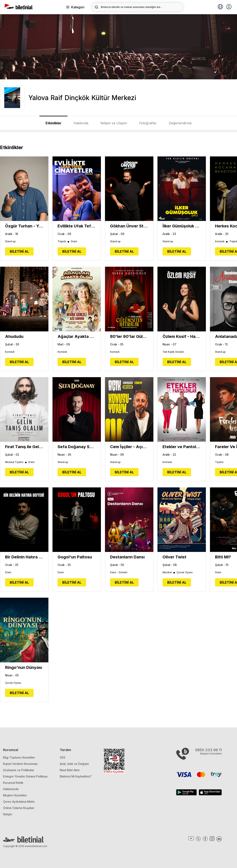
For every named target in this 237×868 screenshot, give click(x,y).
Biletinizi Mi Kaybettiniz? (76, 776)
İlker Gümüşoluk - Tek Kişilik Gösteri (182, 226)
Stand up (10, 241)
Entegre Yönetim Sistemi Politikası (25, 776)
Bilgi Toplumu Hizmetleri (19, 757)
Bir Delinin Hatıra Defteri (24, 557)
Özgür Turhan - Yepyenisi (24, 226)
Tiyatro (219, 462)
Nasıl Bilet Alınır (70, 770)
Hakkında (81, 123)
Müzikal (169, 572)
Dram (74, 241)
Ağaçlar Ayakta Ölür (77, 336)
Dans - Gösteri (119, 572)
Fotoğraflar (148, 123)
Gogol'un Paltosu (75, 557)
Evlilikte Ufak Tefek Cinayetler (77, 226)
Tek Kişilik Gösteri (173, 352)
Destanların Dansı (127, 557)
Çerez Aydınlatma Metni (19, 802)
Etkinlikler (54, 123)
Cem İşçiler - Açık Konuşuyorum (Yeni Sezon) (129, 447)
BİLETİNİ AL (19, 251)
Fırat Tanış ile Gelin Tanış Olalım (24, 447)
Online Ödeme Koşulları (19, 808)
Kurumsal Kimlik (13, 783)
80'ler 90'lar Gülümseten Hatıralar (129, 336)
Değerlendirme (180, 123)
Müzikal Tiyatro (16, 462)
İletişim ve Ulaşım (114, 123)
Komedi (222, 241)
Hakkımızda (11, 789)
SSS (63, 757)
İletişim (8, 814)
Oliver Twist (174, 557)
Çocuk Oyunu (185, 572)
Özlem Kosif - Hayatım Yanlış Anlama (182, 336)
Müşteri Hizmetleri (15, 795)
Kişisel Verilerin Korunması (20, 764)
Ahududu (14, 336)
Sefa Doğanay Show (77, 447)
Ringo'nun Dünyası (24, 667)
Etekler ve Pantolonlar (182, 447)
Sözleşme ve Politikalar (19, 770)
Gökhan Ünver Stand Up (129, 226)
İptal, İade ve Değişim (74, 764)
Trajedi (64, 241)
